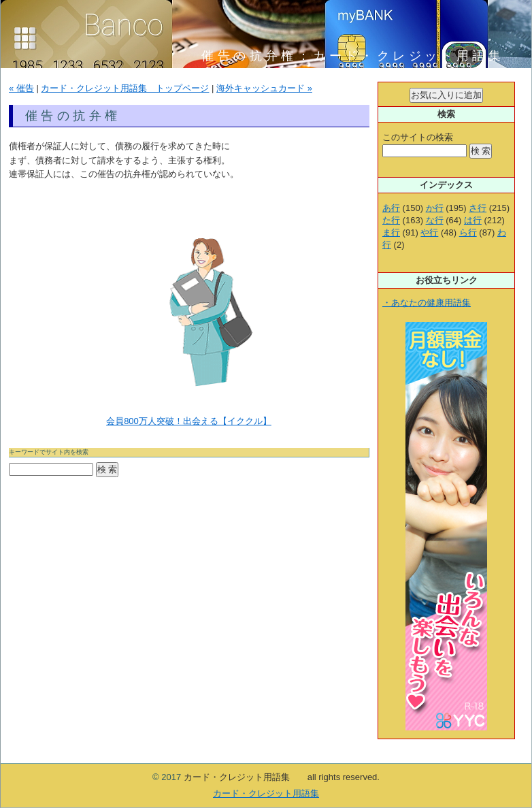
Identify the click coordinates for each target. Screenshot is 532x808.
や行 (429, 232)
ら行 (468, 232)
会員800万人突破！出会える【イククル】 (189, 421)
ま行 (391, 232)
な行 (435, 220)
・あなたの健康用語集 (427, 303)
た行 (391, 220)
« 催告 (21, 88)
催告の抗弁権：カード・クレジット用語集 (361, 56)
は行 (473, 220)
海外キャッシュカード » (264, 88)
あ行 (391, 208)
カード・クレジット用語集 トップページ (125, 88)
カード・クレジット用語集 (266, 793)
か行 (435, 208)
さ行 (478, 208)
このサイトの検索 (418, 137)
